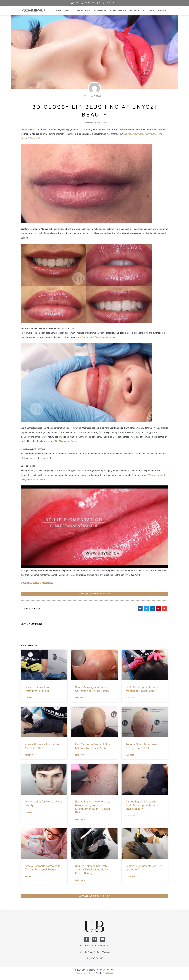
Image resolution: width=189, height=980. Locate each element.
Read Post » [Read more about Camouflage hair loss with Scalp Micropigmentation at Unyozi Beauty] (130, 816)
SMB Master (109, 973)
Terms (92, 973)
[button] (140, 609)
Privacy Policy (81, 973)
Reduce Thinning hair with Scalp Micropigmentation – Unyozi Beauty (92, 869)
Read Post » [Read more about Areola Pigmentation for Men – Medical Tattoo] (30, 755)
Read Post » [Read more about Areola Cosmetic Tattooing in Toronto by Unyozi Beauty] (30, 877)
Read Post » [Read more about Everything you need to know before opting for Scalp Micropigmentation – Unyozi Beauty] (80, 819)
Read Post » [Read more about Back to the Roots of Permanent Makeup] (30, 698)
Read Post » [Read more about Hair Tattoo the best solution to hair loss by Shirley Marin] (80, 755)
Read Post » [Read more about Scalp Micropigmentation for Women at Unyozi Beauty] (130, 698)
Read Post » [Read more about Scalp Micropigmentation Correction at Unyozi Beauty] (80, 698)
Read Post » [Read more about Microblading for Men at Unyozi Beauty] (30, 812)
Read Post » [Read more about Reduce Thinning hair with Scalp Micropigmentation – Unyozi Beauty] (80, 880)
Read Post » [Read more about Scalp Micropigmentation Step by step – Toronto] (130, 877)
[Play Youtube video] (94, 527)
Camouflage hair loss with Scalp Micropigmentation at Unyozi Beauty (142, 805)
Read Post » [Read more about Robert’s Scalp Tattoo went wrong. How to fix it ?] (130, 755)
